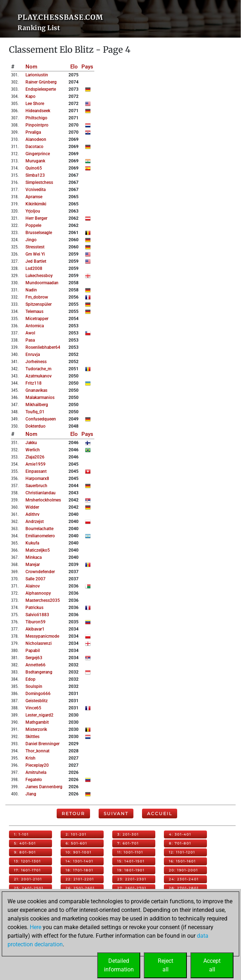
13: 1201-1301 (27, 861)
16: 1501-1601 (182, 861)
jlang (31, 794)
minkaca (34, 557)
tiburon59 (36, 622)
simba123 (35, 175)
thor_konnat (37, 751)
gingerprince (38, 154)
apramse (34, 197)
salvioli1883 (37, 615)
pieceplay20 (37, 765)
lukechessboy (39, 276)
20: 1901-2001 (183, 870)
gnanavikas (36, 390)
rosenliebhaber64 (43, 347)
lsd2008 (34, 268)
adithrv (32, 514)
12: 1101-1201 (182, 852)
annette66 (36, 665)
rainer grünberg (41, 82)
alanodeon (36, 139)
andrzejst (35, 522)
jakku (31, 443)
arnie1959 (36, 464)
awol (30, 333)
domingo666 (38, 694)
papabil (33, 651)
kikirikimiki (36, 204)
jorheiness (36, 362)
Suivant (116, 814)
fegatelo (34, 780)
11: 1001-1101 (130, 852)
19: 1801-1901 (131, 870)
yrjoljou (33, 211)
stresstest (35, 247)
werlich (33, 450)
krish (30, 758)
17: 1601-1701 (27, 870)
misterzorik (36, 729)
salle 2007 (36, 579)
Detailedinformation (119, 965)
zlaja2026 (35, 457)
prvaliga (33, 132)
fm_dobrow (37, 297)
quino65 (34, 168)
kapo (30, 96)
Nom (31, 67)
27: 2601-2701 (132, 888)
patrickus (34, 608)
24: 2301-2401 (184, 879)
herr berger (36, 218)
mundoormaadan (42, 283)
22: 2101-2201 (80, 879)
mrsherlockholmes (43, 500)
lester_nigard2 (39, 715)
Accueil (160, 814)
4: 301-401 (180, 834)
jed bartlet (36, 261)
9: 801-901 (25, 852)
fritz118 (34, 383)
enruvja (33, 355)
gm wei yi (35, 254)
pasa (30, 340)
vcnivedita (36, 190)
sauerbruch (36, 486)
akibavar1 (35, 629)
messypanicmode (42, 636)
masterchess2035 (43, 600)
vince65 (33, 708)
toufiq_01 (35, 412)
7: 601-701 (128, 843)
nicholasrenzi (39, 643)
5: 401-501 (25, 843)
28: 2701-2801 (184, 888)
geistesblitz (37, 701)
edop (30, 679)
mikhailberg (37, 405)
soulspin (34, 686)
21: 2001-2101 (28, 879)
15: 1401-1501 (131, 861)
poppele (33, 225)
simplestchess (39, 182)
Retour (73, 814)
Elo (74, 67)
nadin (31, 290)
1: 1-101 (21, 834)
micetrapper (37, 319)
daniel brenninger (42, 744)
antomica (35, 326)
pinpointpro (37, 125)
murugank (35, 161)
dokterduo (36, 426)
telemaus (34, 311)
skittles (32, 737)
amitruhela (36, 772)
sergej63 (34, 658)
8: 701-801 (180, 843)
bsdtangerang (39, 672)
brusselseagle (39, 233)
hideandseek (38, 111)
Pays (87, 67)
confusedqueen (41, 419)
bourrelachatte (39, 529)
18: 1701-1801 (79, 870)
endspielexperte (41, 89)
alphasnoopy (38, 593)
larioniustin (37, 75)
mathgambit (37, 722)
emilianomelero (40, 536)
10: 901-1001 (79, 852)
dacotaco (34, 147)
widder (32, 507)
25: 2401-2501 (29, 888)
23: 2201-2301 (132, 879)
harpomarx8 (37, 479)
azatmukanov (39, 376)
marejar (33, 565)
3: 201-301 (128, 834)
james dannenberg (44, 787)
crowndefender (40, 572)
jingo (31, 240)
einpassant (36, 471)
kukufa (32, 543)
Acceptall (212, 965)
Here (36, 927)
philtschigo (36, 118)
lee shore (35, 104)
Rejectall (166, 965)
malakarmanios (40, 398)
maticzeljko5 (38, 550)
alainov (33, 586)
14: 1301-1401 (79, 861)
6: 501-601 (76, 843)
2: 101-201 (76, 834)
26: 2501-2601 (80, 888)
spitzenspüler (39, 304)
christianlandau (41, 493)
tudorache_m (38, 369)
